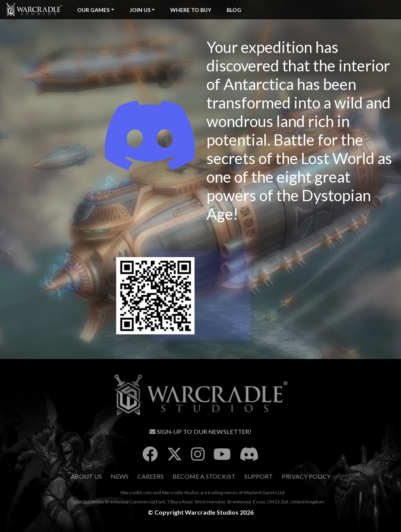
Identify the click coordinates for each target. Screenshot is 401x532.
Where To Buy (191, 10)
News (120, 476)
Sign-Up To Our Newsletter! (200, 431)
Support (259, 476)
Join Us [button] (140, 10)
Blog (234, 10)
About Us (86, 476)
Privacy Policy (306, 476)
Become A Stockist (204, 476)
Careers (151, 476)
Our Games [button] (93, 10)
